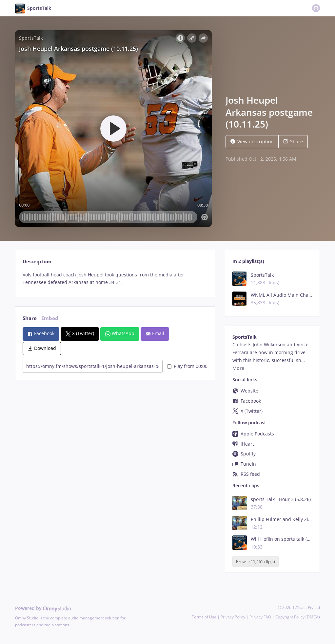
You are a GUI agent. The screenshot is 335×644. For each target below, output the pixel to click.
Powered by (43, 608)
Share (293, 141)
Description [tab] (37, 262)
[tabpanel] (115, 279)
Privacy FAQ (260, 617)
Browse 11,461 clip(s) (256, 562)
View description (252, 141)
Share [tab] (30, 318)
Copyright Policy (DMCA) (298, 617)
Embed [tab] (50, 318)
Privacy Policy (233, 617)
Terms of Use (204, 617)
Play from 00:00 (187, 366)
